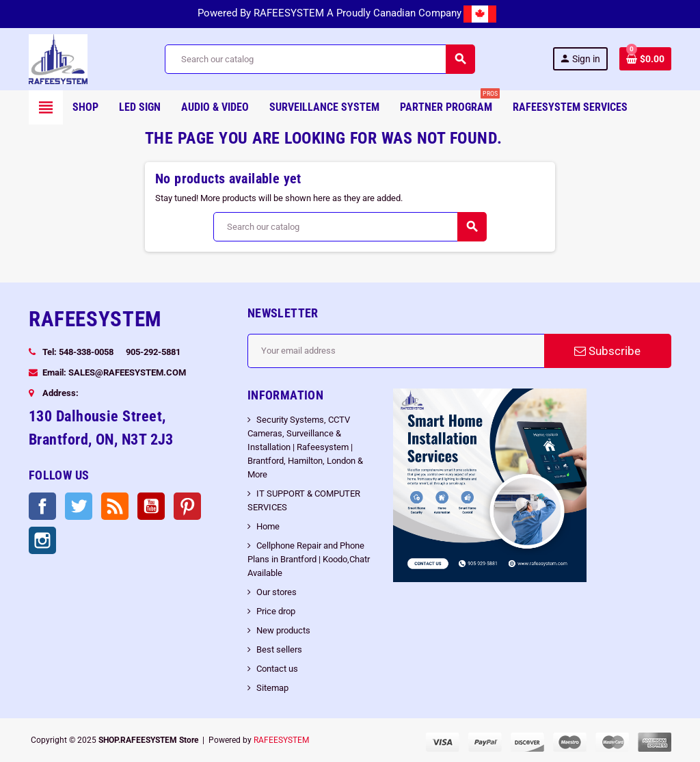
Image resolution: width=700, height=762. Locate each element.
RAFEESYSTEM (281, 740)
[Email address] (396, 351)
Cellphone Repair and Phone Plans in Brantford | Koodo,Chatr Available (309, 559)
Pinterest (187, 506)
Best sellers (279, 649)
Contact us (277, 669)
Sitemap (272, 688)
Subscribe (607, 351)
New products (283, 630)
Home (268, 526)
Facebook (42, 506)
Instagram (42, 540)
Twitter (79, 506)
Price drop (276, 611)
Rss (115, 506)
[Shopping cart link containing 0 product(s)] (645, 59)
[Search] (320, 59)
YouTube (151, 506)
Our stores (277, 592)
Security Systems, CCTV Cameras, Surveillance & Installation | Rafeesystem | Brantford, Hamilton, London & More (305, 447)
